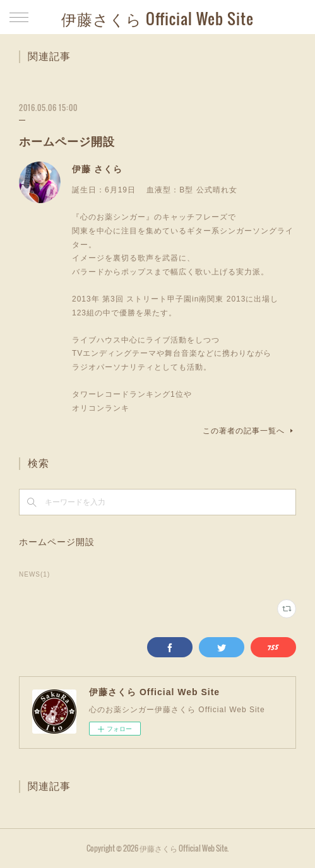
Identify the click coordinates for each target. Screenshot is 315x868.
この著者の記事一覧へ (249, 431)
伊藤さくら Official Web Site (157, 18)
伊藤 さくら (97, 169)
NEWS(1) (34, 574)
